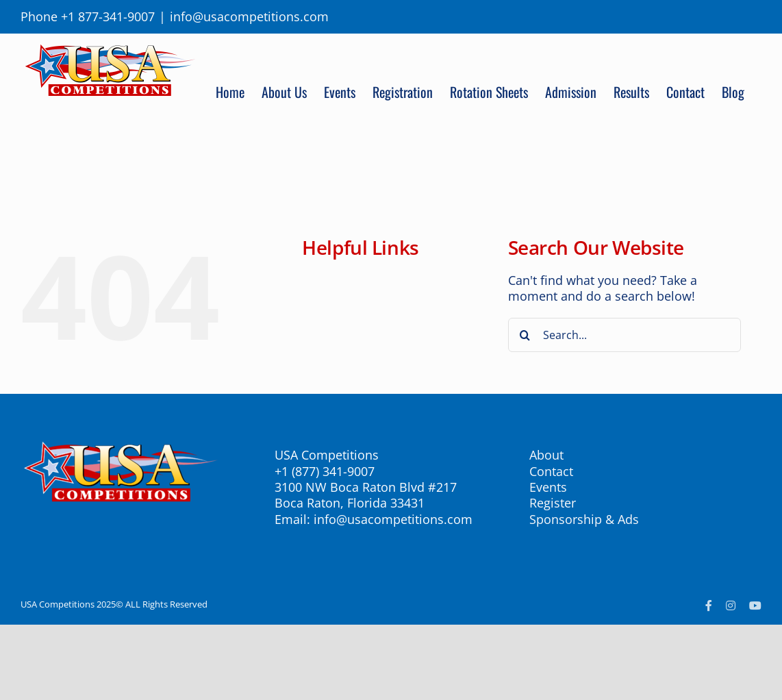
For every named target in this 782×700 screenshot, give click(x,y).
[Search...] (625, 335)
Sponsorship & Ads (584, 519)
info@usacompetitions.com (249, 16)
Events (548, 487)
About (546, 455)
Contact (551, 471)
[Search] (525, 335)
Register (553, 503)
